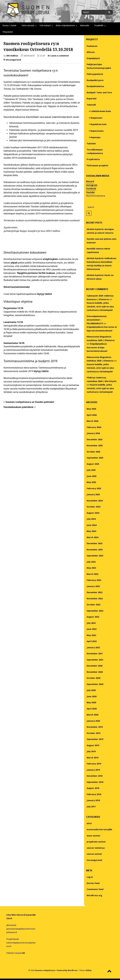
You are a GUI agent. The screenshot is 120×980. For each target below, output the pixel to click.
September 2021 (95, 660)
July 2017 (91, 807)
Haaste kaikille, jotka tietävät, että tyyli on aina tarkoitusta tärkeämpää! (100, 307)
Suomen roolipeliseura (45, 970)
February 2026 (94, 427)
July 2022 (91, 623)
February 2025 (94, 488)
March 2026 (93, 421)
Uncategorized (13, 60)
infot (89, 823)
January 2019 (93, 770)
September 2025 (95, 458)
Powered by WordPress (67, 970)
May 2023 (91, 568)
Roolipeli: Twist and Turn (99, 93)
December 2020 (95, 666)
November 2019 (95, 727)
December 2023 (95, 543)
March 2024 (93, 537)
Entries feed (93, 883)
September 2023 (95, 556)
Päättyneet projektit (98, 166)
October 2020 (93, 678)
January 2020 (93, 721)
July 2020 (91, 690)
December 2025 (95, 440)
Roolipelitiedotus (95, 86)
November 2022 (95, 599)
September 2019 (95, 739)
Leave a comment (60, 56)
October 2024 (93, 507)
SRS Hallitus (12, 56)
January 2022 (93, 648)
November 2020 (95, 672)
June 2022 (92, 629)
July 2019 (91, 751)
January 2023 (93, 586)
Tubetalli (91, 105)
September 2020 (95, 684)
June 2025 (92, 476)
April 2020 (92, 709)
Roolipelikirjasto (95, 80)
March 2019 (93, 758)
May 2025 (91, 482)
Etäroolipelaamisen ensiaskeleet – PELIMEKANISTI (97, 320)
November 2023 (95, 550)
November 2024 (95, 501)
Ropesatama (97, 131)
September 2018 (95, 782)
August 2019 (93, 745)
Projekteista (93, 159)
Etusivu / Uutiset (9, 25)
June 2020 (92, 696)
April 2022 (92, 641)
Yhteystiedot (8, 32)
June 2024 (92, 525)
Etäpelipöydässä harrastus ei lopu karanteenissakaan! (97, 347)
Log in (90, 877)
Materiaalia (85, 25)
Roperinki (92, 99)
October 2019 (93, 733)
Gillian (89, 970)
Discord (90, 181)
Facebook (91, 189)
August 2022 (93, 617)
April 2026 (92, 415)
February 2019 (94, 764)
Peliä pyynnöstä (95, 74)
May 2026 (91, 409)
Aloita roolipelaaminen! (65, 25)
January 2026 (93, 433)
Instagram (92, 185)
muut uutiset (93, 836)
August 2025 (93, 464)
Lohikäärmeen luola (101, 111)
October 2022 (93, 605)
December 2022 (95, 592)
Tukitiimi (91, 144)
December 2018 (95, 776)
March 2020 (93, 715)
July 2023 (91, 562)
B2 (24, 953)
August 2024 (93, 513)
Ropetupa (95, 137)
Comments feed (95, 889)
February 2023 (94, 580)
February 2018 (94, 794)
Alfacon (91, 52)
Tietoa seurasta (28, 25)
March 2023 (93, 574)
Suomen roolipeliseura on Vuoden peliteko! (30, 402)
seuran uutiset (94, 854)
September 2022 (95, 611)
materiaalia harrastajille (99, 830)
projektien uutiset (96, 842)
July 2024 (91, 519)
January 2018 (93, 800)
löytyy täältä (44, 294)
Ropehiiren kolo (98, 124)
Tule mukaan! (45, 25)
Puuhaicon (92, 46)
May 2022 (91, 635)
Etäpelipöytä (93, 58)
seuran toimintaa (96, 848)
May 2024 (91, 531)
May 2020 (91, 703)
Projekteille (99, 25)
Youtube (90, 192)
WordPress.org (94, 895)
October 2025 (93, 452)
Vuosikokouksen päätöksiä (18, 407)
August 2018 (93, 788)
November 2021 (95, 654)
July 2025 (91, 470)
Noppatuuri (96, 118)
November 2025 (95, 446)
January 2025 (93, 495)
